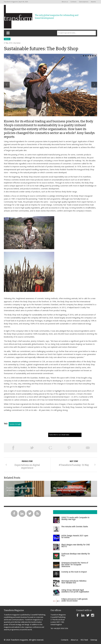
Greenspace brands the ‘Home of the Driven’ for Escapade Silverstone (75, 565)
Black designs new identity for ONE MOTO (76, 546)
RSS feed (84, 640)
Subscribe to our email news (59, 435)
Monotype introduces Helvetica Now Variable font (74, 582)
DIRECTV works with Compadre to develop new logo (75, 518)
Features (7, 39)
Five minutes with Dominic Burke (75, 527)
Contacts (73, 2)
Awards (93, 2)
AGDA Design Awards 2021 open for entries (75, 537)
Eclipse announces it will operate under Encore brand (74, 600)
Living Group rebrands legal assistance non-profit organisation (75, 591)
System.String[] (15, 424)
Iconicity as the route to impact (74, 572)
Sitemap (94, 640)
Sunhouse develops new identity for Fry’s (76, 555)
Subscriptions (84, 2)
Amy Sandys (17, 43)
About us (65, 2)
